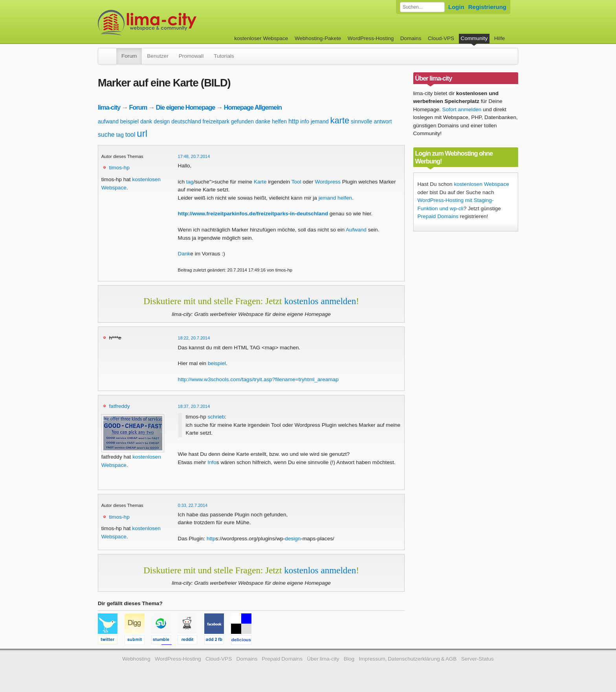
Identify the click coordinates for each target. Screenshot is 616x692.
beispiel (129, 121)
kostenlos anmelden (320, 301)
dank (146, 121)
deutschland (186, 121)
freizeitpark (216, 121)
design (162, 121)
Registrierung (487, 7)
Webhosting (136, 659)
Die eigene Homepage (186, 107)
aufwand (108, 121)
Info (212, 462)
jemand (320, 121)
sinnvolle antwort (371, 121)
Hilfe (500, 38)
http (294, 121)
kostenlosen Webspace (481, 184)
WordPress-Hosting (371, 38)
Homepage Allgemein (253, 107)
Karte (260, 182)
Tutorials (224, 56)
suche (106, 135)
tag (120, 135)
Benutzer (158, 56)
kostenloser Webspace (261, 38)
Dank (184, 254)
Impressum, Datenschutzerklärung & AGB (408, 659)
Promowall (191, 56)
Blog (349, 659)
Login (456, 7)
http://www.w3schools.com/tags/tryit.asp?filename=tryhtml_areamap (258, 379)
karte (340, 120)
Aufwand (356, 230)
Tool (296, 182)
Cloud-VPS (441, 38)
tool (130, 135)
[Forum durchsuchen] (422, 7)
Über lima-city (323, 659)
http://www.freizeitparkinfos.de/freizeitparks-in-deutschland (253, 214)
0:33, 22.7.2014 (193, 505)
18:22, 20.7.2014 (194, 338)
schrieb (216, 417)
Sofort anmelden (462, 109)
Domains (411, 38)
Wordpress (327, 182)
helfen (279, 121)
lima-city (109, 107)
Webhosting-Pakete (318, 38)
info (305, 121)
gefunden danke (251, 121)
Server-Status (478, 659)
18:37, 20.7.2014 (194, 406)
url (142, 133)
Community (474, 38)
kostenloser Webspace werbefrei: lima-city (176, 23)
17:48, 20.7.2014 (194, 156)
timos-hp (119, 168)
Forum (129, 56)
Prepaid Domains (438, 216)
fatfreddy (120, 406)
